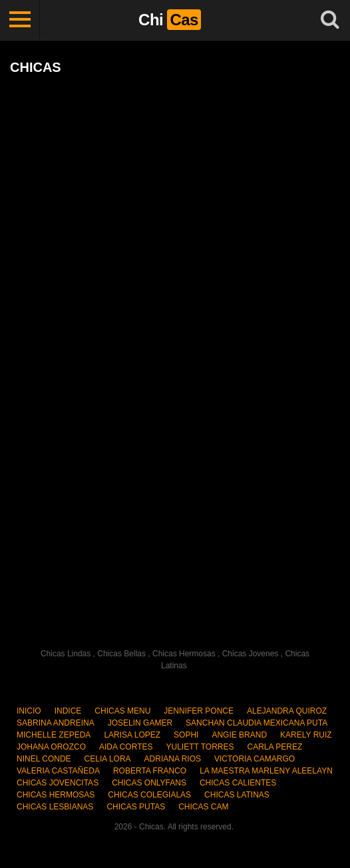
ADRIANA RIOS (173, 759)
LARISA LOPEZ (132, 735)
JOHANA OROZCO (51, 747)
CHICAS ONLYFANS (149, 783)
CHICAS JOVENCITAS (58, 783)
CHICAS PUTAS (136, 807)
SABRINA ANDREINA (56, 723)
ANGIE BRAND (239, 735)
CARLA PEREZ (275, 747)
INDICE (68, 711)
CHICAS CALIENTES (238, 783)
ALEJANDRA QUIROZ (287, 711)
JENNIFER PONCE (199, 711)
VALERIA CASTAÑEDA (58, 771)
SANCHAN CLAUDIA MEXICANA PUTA (257, 723)
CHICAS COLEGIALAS (149, 795)
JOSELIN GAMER (140, 723)
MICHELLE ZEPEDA (54, 735)
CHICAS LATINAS (237, 795)
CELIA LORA (108, 759)
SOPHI (186, 735)
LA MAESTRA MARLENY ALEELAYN (266, 771)
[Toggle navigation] (20, 20)
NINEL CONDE (44, 759)
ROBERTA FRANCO (150, 771)
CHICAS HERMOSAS (56, 795)
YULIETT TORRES (200, 747)
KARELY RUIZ (306, 735)
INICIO (29, 711)
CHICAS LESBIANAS (55, 807)
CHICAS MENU (122, 711)
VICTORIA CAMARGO (255, 759)
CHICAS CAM (203, 807)
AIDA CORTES (126, 747)
